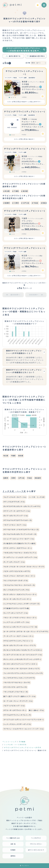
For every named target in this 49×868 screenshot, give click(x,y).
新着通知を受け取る (36, 56)
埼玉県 (6, 456)
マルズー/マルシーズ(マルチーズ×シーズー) (19, 576)
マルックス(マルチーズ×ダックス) (16, 581)
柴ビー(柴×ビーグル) (36, 710)
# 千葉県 (15, 191)
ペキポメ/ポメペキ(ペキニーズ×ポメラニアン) (20, 553)
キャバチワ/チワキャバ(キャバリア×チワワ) (19, 678)
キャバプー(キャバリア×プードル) (16, 613)
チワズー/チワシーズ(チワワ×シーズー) (18, 548)
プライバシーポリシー (36, 844)
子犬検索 (22, 742)
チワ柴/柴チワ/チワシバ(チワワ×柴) (16, 608)
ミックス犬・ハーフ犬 (14, 491)
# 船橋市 (7, 203)
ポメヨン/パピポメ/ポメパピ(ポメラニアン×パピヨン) (23, 650)
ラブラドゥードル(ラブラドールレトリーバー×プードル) (23, 729)
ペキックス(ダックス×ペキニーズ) (16, 692)
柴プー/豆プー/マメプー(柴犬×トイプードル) (19, 696)
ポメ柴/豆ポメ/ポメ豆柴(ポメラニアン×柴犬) (19, 544)
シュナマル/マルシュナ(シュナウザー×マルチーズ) (21, 604)
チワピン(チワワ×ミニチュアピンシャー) (24, 112)
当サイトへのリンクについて (36, 850)
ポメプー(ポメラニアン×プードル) (16, 516)
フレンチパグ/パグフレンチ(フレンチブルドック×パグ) (23, 673)
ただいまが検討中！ (24, 139)
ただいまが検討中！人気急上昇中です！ (24, 102)
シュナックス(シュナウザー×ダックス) (17, 724)
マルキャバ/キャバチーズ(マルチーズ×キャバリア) (21, 669)
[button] (9, 97)
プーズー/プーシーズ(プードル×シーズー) (18, 636)
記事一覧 (13, 844)
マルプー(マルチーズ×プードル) (15, 497)
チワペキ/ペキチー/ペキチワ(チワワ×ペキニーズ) (21, 530)
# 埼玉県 (7, 191)
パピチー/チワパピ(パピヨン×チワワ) (17, 571)
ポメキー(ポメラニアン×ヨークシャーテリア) (19, 645)
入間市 (13, 478)
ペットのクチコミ (36, 838)
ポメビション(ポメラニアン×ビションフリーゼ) (20, 627)
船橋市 (6, 478)
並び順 (28, 63)
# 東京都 (24, 191)
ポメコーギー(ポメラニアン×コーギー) (17, 599)
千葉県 (13, 456)
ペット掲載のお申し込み (13, 838)
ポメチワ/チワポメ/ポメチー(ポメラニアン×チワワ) (22, 506)
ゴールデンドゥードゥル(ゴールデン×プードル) (20, 557)
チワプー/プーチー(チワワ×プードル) (17, 511)
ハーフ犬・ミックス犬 (37, 497)
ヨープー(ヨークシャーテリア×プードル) (18, 701)
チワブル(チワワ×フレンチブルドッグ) (17, 715)
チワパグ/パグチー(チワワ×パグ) (15, 687)
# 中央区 (35, 203)
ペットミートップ (9, 742)
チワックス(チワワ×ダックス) (14, 502)
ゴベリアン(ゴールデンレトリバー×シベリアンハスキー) (23, 720)
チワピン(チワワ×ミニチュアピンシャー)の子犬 (23, 748)
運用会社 (13, 856)
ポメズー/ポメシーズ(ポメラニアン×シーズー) (20, 595)
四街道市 (38, 478)
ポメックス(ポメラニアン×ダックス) (16, 590)
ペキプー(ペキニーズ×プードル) (15, 525)
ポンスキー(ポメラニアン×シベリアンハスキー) (20, 664)
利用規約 (13, 850)
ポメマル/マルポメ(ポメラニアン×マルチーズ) (20, 534)
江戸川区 (21, 478)
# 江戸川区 (25, 203)
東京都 (21, 456)
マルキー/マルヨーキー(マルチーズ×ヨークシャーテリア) (24, 567)
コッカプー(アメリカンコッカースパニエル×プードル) (23, 655)
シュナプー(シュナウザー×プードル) (16, 622)
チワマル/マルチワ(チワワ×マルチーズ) (18, 520)
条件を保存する (13, 56)
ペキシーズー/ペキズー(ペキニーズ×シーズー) (20, 618)
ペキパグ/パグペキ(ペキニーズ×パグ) (17, 683)
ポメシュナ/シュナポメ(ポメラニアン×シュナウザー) (22, 659)
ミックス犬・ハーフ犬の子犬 (15, 745)
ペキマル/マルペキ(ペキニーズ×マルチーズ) (19, 585)
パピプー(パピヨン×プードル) (14, 706)
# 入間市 (15, 203)
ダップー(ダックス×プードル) (14, 562)
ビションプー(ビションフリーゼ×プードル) (19, 539)
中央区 (30, 478)
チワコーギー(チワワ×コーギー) (15, 710)
